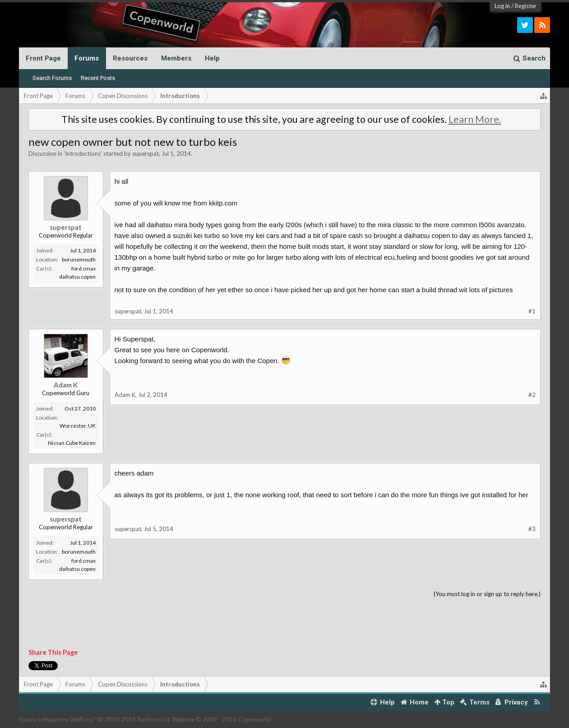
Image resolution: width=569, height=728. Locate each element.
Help (212, 58)
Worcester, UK (78, 426)
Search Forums (52, 78)
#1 (532, 311)
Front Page (43, 58)
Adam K (66, 385)
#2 (532, 395)
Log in (502, 6)
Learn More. (475, 119)
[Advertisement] (285, 624)
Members (176, 58)
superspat (146, 154)
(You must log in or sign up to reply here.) (487, 594)
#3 (532, 529)
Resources (130, 58)
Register (526, 6)
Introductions (83, 154)
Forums (87, 58)
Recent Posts (98, 78)
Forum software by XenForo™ (95, 719)
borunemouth (79, 259)
